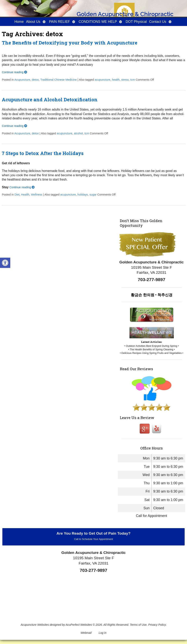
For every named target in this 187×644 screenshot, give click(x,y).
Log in (103, 633)
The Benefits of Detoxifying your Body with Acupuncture (70, 43)
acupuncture (103, 80)
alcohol (78, 133)
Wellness (37, 195)
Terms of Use (138, 625)
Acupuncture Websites (35, 625)
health (116, 80)
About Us (33, 22)
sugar (93, 195)
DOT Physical (136, 22)
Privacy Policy (157, 625)
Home (19, 22)
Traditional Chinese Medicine (58, 80)
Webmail (86, 633)
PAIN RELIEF (60, 22)
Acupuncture (22, 80)
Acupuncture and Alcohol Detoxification (50, 100)
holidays (83, 195)
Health (25, 195)
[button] (5, 263)
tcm (133, 80)
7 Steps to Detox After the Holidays (43, 153)
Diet (17, 195)
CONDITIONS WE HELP (98, 22)
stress (125, 80)
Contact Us (158, 22)
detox (35, 80)
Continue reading (14, 72)
